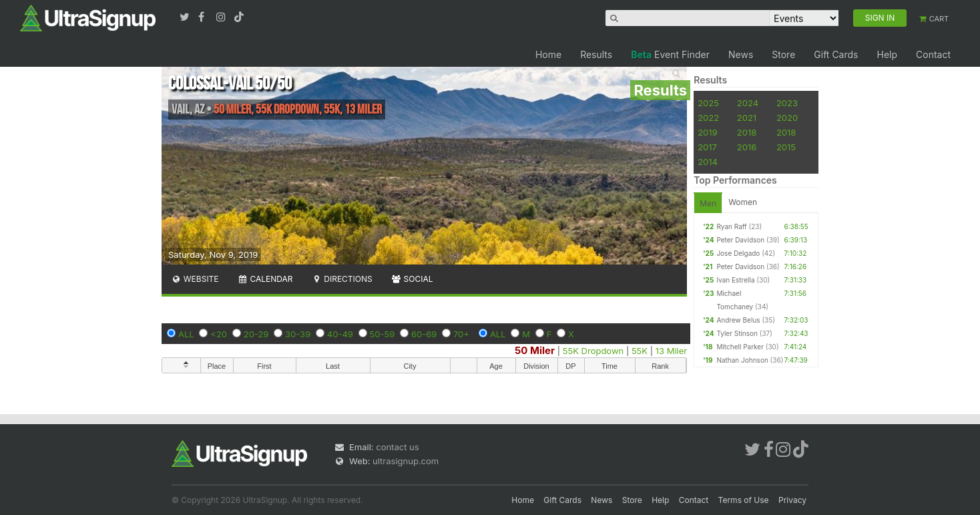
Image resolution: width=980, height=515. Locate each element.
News (741, 54)
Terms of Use (744, 500)
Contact (933, 54)
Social (412, 279)
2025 (708, 103)
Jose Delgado (738, 253)
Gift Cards (836, 54)
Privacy (792, 500)
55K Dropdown (593, 351)
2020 (787, 118)
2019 (707, 132)
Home (548, 54)
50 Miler (535, 350)
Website (195, 279)
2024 (748, 103)
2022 (708, 118)
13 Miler (672, 351)
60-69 (424, 334)
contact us (397, 447)
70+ (461, 334)
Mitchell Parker (740, 347)
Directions (341, 279)
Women (743, 202)
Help (887, 54)
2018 (747, 132)
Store (783, 54)
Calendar (265, 279)
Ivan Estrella (735, 280)
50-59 (383, 334)
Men (708, 203)
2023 (787, 103)
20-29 (256, 334)
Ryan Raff (731, 226)
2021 (747, 118)
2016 (747, 147)
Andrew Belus (738, 320)
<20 (219, 334)
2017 (707, 147)
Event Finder (670, 54)
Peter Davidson (740, 240)
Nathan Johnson (742, 360)
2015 (786, 147)
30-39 (298, 334)
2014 (708, 162)
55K (640, 351)
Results (596, 54)
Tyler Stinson (737, 333)
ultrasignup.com (406, 461)
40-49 (340, 334)
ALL (186, 334)
